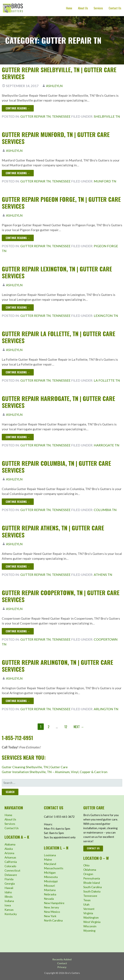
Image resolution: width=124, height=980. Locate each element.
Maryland (50, 864)
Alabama (10, 844)
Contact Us (115, 8)
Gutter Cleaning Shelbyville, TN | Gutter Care (35, 767)
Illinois (9, 897)
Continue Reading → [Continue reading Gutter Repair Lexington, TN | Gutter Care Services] (18, 307)
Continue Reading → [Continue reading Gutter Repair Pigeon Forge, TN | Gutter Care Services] (18, 238)
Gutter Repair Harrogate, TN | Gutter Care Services (58, 402)
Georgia (10, 883)
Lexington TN (106, 316)
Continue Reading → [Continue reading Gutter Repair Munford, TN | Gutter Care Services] (18, 173)
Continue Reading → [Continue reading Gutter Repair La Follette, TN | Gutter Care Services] (18, 372)
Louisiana (50, 855)
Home (69, 8)
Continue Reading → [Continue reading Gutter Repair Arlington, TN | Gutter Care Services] (18, 701)
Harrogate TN (107, 445)
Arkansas (10, 857)
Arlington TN (106, 709)
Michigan (50, 873)
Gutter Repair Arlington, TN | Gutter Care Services (57, 666)
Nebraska (50, 894)
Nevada (49, 899)
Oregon (88, 874)
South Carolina (93, 887)
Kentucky (11, 914)
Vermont (89, 909)
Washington (91, 917)
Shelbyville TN (107, 116)
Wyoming (89, 931)
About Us (83, 8)
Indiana (9, 901)
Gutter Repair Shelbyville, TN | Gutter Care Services (59, 73)
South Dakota (92, 891)
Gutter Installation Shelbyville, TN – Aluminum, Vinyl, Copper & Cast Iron (55, 772)
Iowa (8, 905)
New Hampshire (54, 903)
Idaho (8, 892)
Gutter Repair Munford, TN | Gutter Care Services (56, 138)
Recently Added (62, 959)
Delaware (11, 875)
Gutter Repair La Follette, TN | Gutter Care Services (59, 337)
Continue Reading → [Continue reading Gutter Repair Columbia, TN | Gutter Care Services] (18, 502)
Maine (48, 859)
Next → (79, 727)
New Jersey (51, 907)
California (11, 862)
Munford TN (105, 181)
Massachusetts (54, 868)
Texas (87, 900)
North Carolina (53, 920)
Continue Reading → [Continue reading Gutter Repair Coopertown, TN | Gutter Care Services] (18, 631)
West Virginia (92, 922)
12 (66, 727)
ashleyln (54, 86)
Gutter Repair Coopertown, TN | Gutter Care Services (61, 596)
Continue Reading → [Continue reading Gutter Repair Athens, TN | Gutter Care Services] (18, 566)
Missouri (49, 886)
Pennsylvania (92, 878)
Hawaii (9, 888)
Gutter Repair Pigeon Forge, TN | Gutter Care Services (61, 203)
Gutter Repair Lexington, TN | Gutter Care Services (57, 272)
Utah (86, 904)
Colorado (10, 866)
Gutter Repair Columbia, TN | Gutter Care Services (56, 467)
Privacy (62, 967)
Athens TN (103, 575)
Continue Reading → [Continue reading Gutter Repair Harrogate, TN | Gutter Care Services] (18, 437)
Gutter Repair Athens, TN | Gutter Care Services (53, 531)
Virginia (88, 913)
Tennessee (61, 116)
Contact (62, 963)
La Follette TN (107, 380)
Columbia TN (105, 510)
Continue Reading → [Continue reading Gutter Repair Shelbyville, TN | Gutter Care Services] (18, 108)
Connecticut (12, 870)
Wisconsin (90, 926)
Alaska (9, 849)
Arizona (9, 853)
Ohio (86, 865)
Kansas (9, 910)
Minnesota (51, 877)
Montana (50, 890)
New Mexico (52, 912)
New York (50, 916)
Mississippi (51, 881)
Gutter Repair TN (36, 116)
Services (98, 8)
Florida (9, 879)
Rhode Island (92, 883)
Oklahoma (90, 870)
